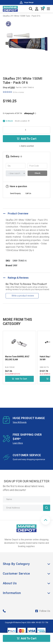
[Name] (26, 499)
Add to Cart (27, 139)
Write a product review (23, 296)
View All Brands (20, 422)
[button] (46, 520)
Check (37, 173)
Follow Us (43, 611)
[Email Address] (26, 508)
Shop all (9, 88)
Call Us (28, 193)
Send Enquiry (15, 193)
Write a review (18, 92)
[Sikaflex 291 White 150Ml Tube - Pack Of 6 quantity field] (26, 130)
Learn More (18, 443)
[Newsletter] (47, 508)
